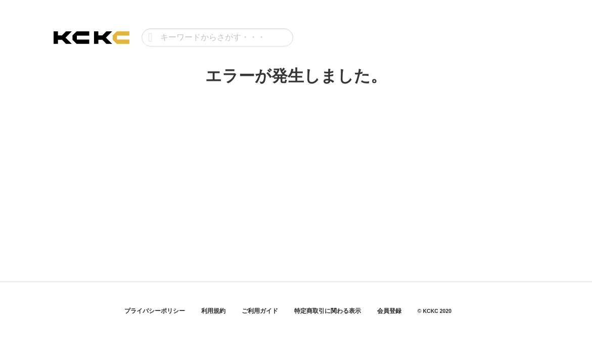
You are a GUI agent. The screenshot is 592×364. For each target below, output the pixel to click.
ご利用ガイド (260, 311)
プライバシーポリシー (155, 311)
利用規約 (213, 311)
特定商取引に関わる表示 (328, 311)
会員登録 (389, 311)
